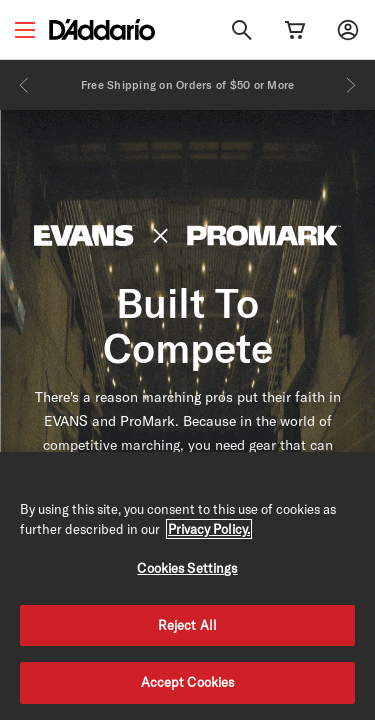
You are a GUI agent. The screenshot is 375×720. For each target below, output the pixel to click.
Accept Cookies (188, 682)
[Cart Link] (295, 30)
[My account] (348, 30)
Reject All (187, 625)
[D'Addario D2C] (102, 29)
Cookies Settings (187, 568)
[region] (187, 586)
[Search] (242, 30)
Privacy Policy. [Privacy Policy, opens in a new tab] (209, 529)
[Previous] (24, 85)
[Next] (351, 85)
